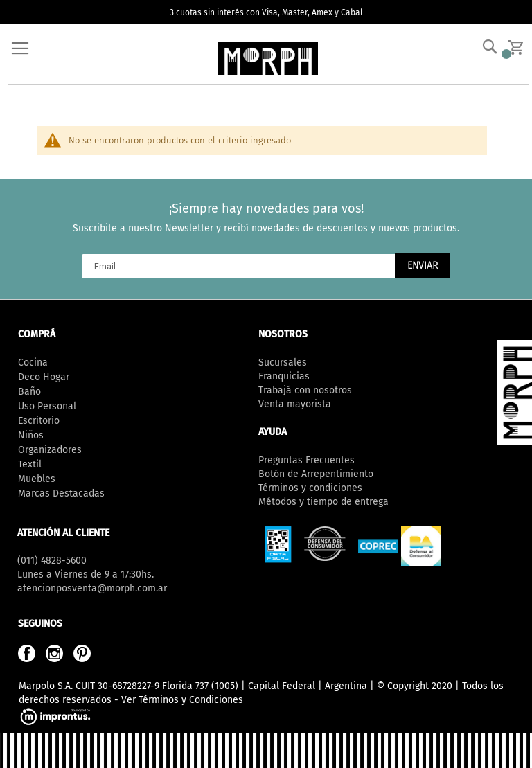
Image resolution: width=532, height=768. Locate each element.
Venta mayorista (295, 404)
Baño (29, 392)
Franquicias (284, 376)
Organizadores (50, 450)
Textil (30, 464)
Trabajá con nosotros (305, 390)
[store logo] (268, 59)
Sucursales (283, 363)
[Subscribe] (423, 266)
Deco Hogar (44, 377)
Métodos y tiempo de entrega (323, 502)
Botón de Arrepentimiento (316, 474)
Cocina (33, 363)
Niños (31, 435)
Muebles (37, 479)
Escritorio (39, 421)
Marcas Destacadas (61, 493)
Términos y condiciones (310, 488)
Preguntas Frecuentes (307, 460)
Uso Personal (47, 406)
